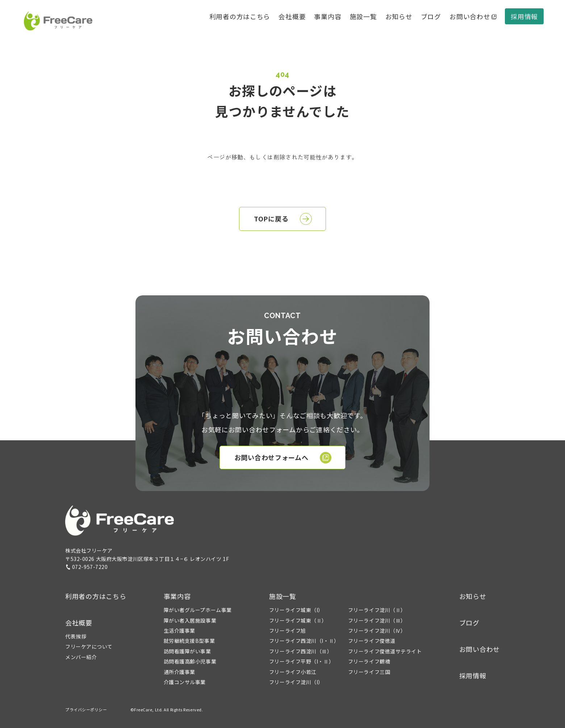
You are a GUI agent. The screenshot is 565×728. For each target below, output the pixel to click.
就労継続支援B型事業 (189, 641)
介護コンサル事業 (185, 682)
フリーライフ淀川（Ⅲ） (377, 620)
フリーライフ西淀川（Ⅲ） (301, 651)
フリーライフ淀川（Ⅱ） (377, 610)
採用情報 (524, 16)
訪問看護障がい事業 (187, 651)
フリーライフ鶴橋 (369, 661)
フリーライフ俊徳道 (372, 641)
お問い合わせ (473, 16)
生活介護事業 (179, 631)
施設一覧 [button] (283, 596)
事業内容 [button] (177, 596)
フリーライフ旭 (288, 631)
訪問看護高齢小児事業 (190, 661)
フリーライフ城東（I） (296, 610)
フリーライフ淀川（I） (296, 682)
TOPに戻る (283, 219)
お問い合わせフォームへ (283, 458)
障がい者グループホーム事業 (198, 610)
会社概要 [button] (292, 16)
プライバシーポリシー (86, 710)
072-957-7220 (87, 567)
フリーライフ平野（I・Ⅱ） (302, 661)
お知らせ (399, 16)
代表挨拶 (76, 636)
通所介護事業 (179, 672)
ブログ (431, 16)
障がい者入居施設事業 (190, 620)
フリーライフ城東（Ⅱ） (298, 620)
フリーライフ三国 (369, 672)
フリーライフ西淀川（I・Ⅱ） (304, 641)
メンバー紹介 (81, 657)
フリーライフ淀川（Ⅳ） (377, 631)
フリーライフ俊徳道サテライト (385, 651)
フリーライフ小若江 (293, 672)
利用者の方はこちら (240, 16)
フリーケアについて (89, 646)
